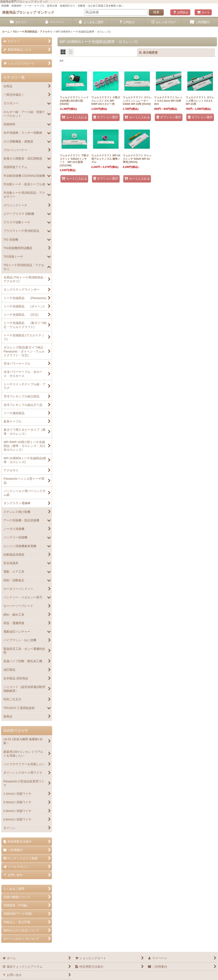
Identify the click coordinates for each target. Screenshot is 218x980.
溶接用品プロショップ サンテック (28, 12)
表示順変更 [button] (148, 53)
